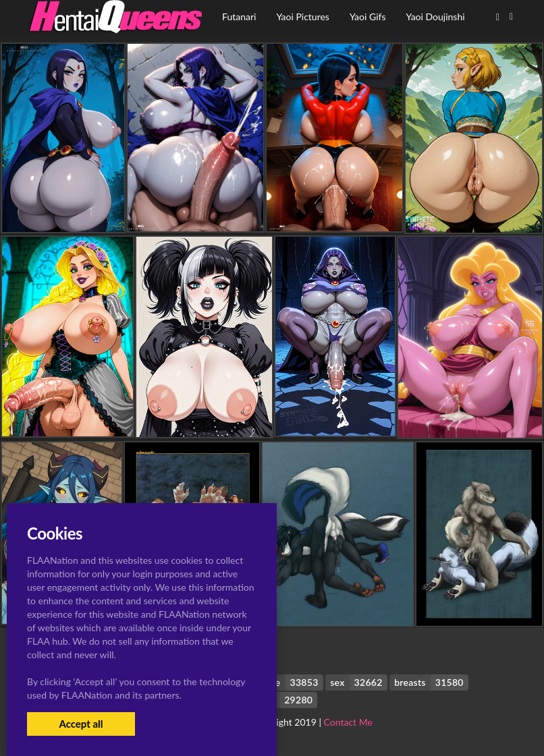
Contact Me (348, 722)
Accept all (81, 724)
